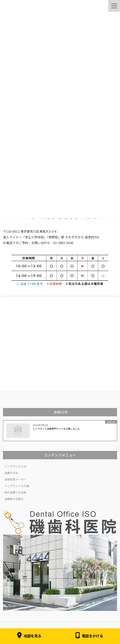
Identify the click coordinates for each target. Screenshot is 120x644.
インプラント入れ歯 (17, 486)
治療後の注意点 (14, 499)
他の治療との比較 (15, 492)
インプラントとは (15, 466)
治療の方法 (11, 473)
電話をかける (89, 636)
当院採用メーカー (15, 479)
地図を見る (29, 636)
